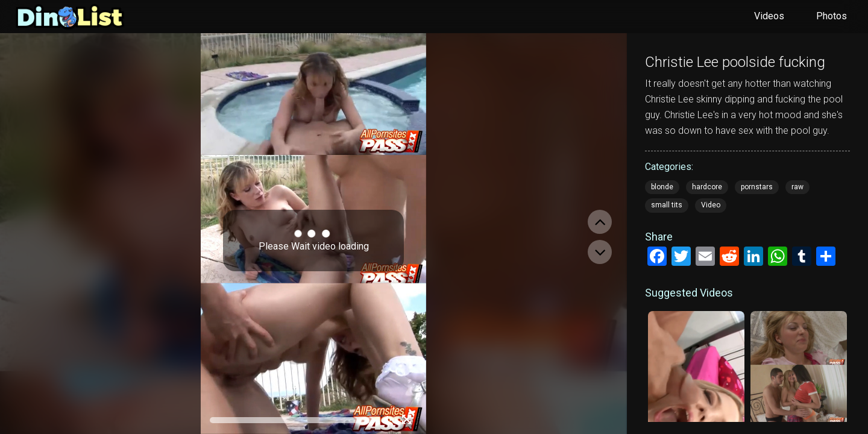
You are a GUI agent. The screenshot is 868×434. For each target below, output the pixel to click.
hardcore (707, 187)
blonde (662, 187)
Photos (832, 16)
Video (711, 205)
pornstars (757, 187)
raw (797, 187)
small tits (667, 205)
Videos (769, 16)
